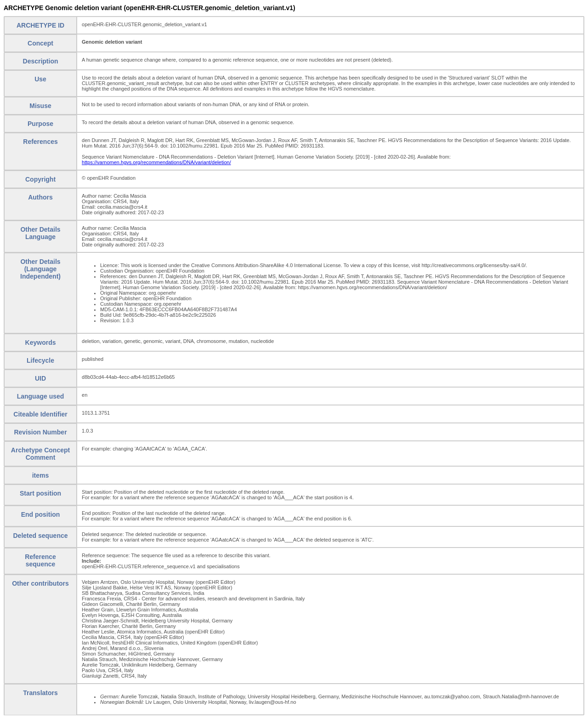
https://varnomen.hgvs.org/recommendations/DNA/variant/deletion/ (156, 162)
